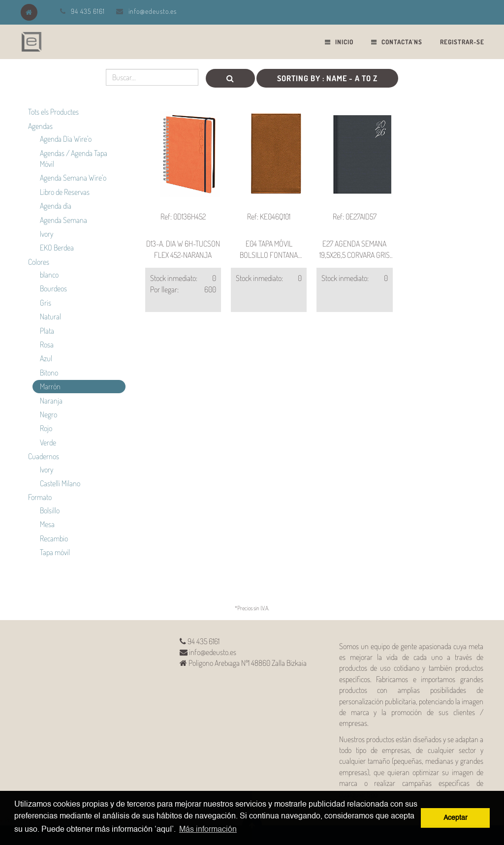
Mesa (47, 524)
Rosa (47, 344)
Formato (40, 497)
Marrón (50, 386)
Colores (39, 262)
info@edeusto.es (153, 11)
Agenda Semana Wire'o (73, 178)
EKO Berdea (57, 248)
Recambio (54, 538)
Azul (46, 358)
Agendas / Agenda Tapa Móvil (74, 158)
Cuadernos (44, 456)
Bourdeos (53, 288)
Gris (46, 303)
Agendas (40, 126)
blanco (49, 275)
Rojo (46, 428)
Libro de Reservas (65, 192)
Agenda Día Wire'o (66, 139)
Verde (48, 442)
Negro (48, 414)
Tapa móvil (55, 552)
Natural (50, 316)
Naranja (51, 401)
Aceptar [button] (456, 818)
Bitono (49, 373)
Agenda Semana (63, 220)
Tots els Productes (53, 112)
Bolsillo (50, 510)
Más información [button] (208, 830)
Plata (47, 331)
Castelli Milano (60, 483)
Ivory (47, 234)
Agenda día (56, 206)
